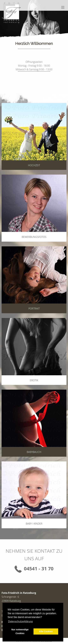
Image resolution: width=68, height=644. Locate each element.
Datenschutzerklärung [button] (20, 621)
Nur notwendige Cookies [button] (20, 631)
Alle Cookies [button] (46, 631)
